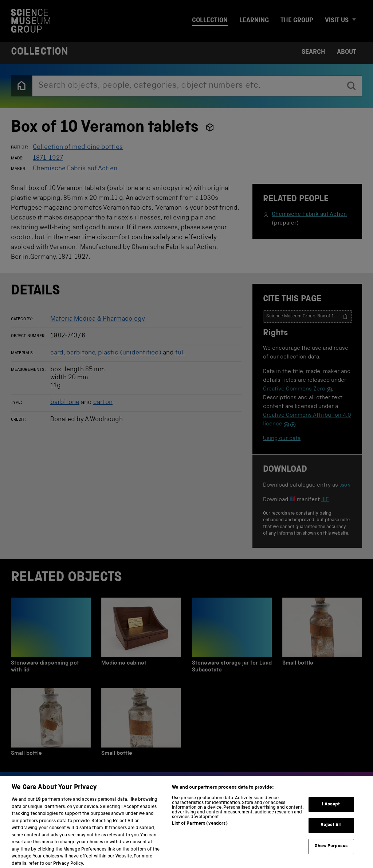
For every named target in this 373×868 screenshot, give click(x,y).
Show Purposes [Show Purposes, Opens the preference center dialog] (331, 852)
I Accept (331, 810)
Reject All (331, 831)
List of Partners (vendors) (200, 830)
